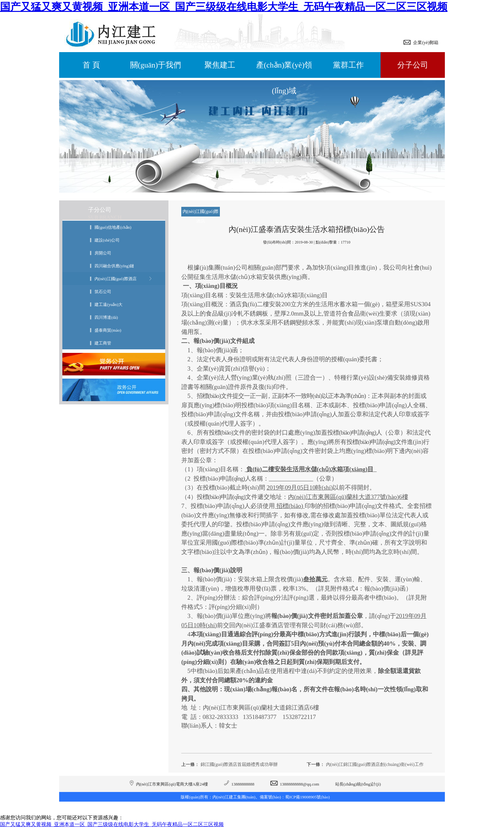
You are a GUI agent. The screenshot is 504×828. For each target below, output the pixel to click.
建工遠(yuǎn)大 (108, 304)
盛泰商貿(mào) (108, 330)
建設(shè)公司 (107, 240)
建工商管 (103, 343)
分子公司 (413, 65)
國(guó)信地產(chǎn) (113, 227)
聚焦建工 (220, 65)
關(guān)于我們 (156, 65)
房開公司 (103, 253)
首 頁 (91, 65)
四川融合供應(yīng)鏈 (114, 266)
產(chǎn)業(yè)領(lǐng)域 (284, 69)
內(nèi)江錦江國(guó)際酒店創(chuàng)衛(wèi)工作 (375, 764)
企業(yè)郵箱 (425, 43)
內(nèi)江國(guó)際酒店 (116, 279)
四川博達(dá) (106, 317)
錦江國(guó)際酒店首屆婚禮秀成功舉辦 (239, 764)
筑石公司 (103, 292)
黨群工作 (348, 65)
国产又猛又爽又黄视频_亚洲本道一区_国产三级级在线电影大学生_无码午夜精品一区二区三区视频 (224, 7)
